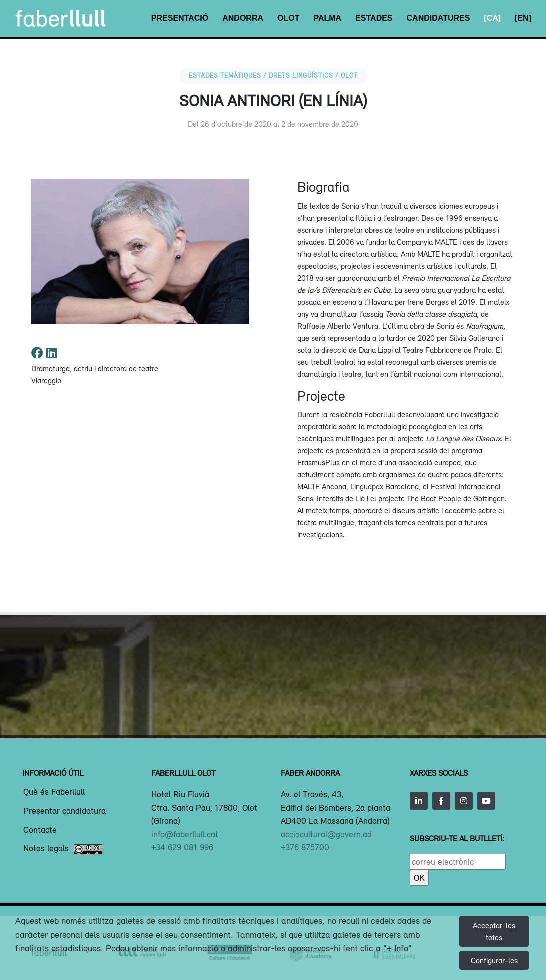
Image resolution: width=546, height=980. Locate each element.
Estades (374, 18)
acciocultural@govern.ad (326, 834)
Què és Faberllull (54, 792)
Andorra (243, 18)
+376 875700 (305, 847)
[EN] (523, 18)
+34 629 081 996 (182, 847)
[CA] (492, 18)
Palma (327, 18)
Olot (288, 18)
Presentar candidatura (65, 811)
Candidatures (438, 18)
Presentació (180, 18)
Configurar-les (494, 960)
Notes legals (63, 849)
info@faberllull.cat (185, 834)
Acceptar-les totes (494, 931)
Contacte (40, 830)
